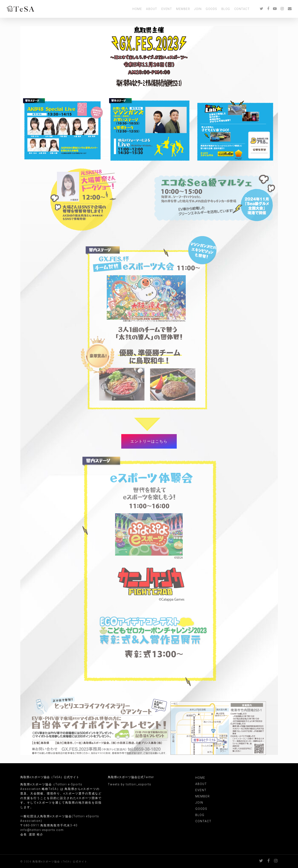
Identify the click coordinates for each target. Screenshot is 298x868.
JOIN (198, 9)
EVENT (167, 9)
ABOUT (152, 9)
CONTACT (242, 9)
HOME (137, 9)
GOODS (211, 9)
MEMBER (183, 9)
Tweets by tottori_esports (130, 784)
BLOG (226, 9)
